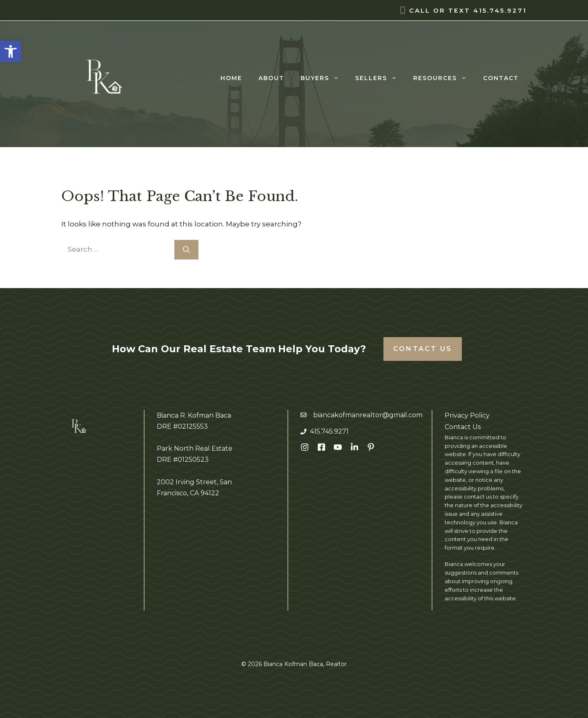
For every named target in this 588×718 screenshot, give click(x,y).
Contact (501, 78)
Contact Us (423, 349)
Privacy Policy (467, 415)
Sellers (380, 78)
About (271, 78)
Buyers (324, 78)
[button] (11, 51)
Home (231, 78)
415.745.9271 (500, 10)
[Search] (186, 250)
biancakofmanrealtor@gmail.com (368, 415)
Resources (444, 78)
